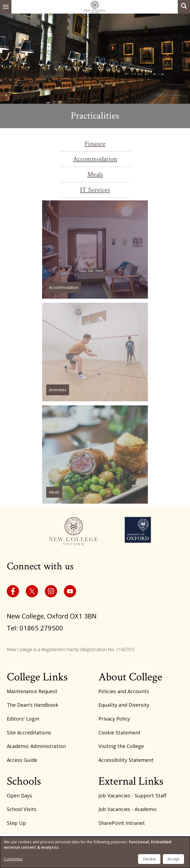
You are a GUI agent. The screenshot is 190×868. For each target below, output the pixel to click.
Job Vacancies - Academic (128, 809)
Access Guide (22, 760)
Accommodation (95, 159)
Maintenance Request (32, 691)
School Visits (22, 809)
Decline (149, 859)
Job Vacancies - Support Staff (132, 796)
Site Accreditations (29, 733)
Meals (95, 174)
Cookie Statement (119, 733)
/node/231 (95, 250)
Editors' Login (23, 719)
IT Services (95, 190)
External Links (131, 781)
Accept (173, 859)
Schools (24, 781)
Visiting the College (121, 746)
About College (130, 677)
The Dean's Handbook (32, 705)
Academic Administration (36, 746)
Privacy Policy (114, 719)
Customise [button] (13, 859)
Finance (95, 144)
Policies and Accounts (124, 691)
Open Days (19, 796)
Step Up (16, 823)
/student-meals (95, 454)
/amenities (95, 352)
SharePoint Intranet (122, 823)
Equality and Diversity (124, 705)
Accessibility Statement (126, 760)
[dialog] (95, 852)
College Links (37, 677)
